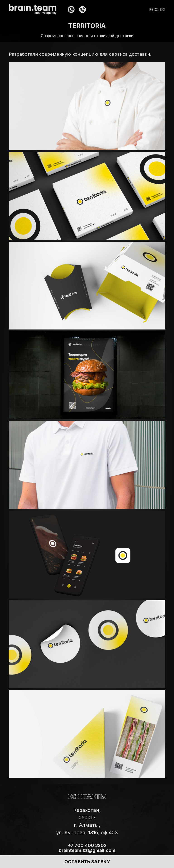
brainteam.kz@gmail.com (87, 850)
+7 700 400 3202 (87, 845)
